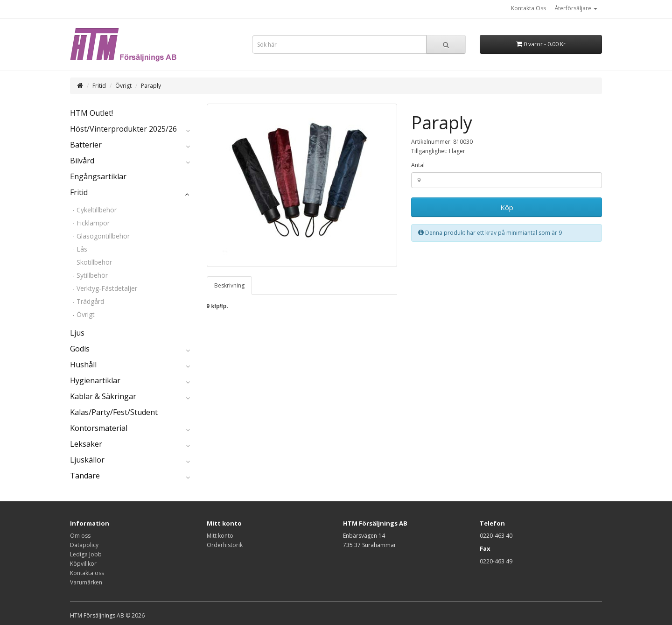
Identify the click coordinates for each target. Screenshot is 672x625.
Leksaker (86, 444)
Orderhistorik (225, 545)
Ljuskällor (87, 460)
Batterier (86, 145)
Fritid (99, 86)
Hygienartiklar (95, 380)
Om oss (80, 536)
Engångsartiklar (98, 176)
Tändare (85, 476)
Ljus (77, 333)
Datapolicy (84, 545)
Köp (507, 207)
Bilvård (82, 161)
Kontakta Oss (528, 8)
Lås (82, 249)
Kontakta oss (87, 573)
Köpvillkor (83, 564)
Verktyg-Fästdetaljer (107, 288)
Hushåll (83, 365)
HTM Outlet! (91, 113)
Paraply (151, 86)
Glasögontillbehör (103, 236)
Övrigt (123, 86)
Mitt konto (220, 536)
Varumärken (86, 582)
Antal (418, 165)
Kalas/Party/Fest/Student (114, 412)
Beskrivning (229, 285)
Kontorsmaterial (99, 428)
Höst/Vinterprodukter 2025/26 (123, 129)
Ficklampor (93, 223)
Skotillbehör (94, 262)
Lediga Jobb (86, 554)
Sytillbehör (92, 275)
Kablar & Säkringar (103, 396)
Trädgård (90, 301)
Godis (80, 349)
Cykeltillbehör (97, 210)
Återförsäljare (576, 8)
